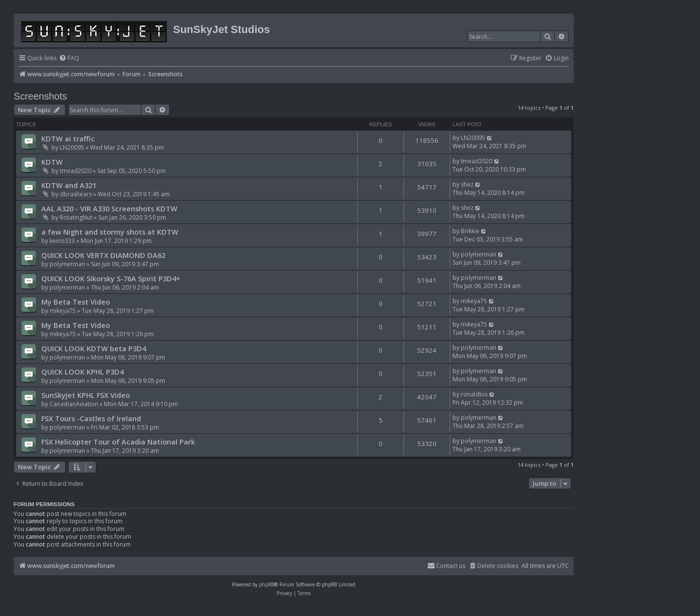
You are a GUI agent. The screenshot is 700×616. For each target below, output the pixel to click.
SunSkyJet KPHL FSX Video (86, 395)
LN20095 (72, 147)
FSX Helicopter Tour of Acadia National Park (118, 442)
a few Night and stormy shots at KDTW (110, 232)
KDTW (52, 162)
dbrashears (76, 194)
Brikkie (470, 231)
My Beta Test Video (76, 302)
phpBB (267, 584)
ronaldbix (474, 394)
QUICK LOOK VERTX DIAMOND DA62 (103, 255)
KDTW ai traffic (68, 138)
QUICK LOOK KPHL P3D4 (82, 372)
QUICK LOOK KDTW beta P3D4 (94, 348)
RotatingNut (76, 217)
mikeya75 (63, 311)
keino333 (62, 241)
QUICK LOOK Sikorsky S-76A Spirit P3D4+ (111, 278)
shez (467, 184)
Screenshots (40, 96)
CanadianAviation (74, 404)
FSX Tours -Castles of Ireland (91, 418)
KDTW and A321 (69, 185)
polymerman (67, 264)
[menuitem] (69, 59)
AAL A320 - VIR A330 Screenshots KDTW (109, 208)
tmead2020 (76, 171)
